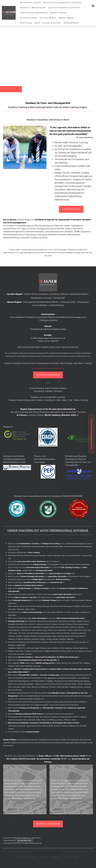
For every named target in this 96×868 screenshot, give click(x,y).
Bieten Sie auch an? (34, 660)
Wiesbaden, (12, 624)
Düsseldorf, (83, 726)
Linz (76, 651)
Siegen (27, 609)
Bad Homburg (70, 565)
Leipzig (81, 624)
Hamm (49, 648)
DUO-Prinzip (26, 23)
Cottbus (33, 609)
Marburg (34, 687)
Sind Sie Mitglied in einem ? (24, 732)
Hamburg (39, 624)
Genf (15, 654)
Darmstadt (54, 547)
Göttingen (55, 639)
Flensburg (60, 636)
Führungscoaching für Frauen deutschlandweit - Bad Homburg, (29, 717)
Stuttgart (54, 624)
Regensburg (83, 648)
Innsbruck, (88, 651)
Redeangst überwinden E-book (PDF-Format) (56, 642)
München (80, 687)
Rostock (76, 636)
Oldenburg (12, 639)
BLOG (38, 23)
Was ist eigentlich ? (17, 663)
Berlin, (10, 690)
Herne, (10, 606)
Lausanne (28, 654)
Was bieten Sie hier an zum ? (57, 597)
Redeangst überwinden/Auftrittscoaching (48, 329)
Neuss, (22, 606)
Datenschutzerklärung (26, 798)
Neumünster (69, 636)
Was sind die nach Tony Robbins (34, 562)
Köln (73, 415)
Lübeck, (54, 636)
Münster (58, 627)
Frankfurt (16, 253)
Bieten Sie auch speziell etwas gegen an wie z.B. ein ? (47, 618)
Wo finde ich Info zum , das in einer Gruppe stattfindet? (36, 612)
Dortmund (69, 624)
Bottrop (39, 606)
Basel (19, 654)
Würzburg (41, 636)
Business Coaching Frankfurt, (52, 669)
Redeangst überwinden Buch (28, 642)
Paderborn (16, 606)
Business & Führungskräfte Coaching (62, 2)
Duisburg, (18, 627)
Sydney (62, 705)
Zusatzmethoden (29, 18)
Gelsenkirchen (26, 630)
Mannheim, (66, 627)
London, (51, 705)
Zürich (10, 654)
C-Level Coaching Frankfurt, (50, 696)
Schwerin (83, 636)
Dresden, (11, 729)
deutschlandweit (22, 621)
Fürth (27, 606)
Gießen (61, 547)
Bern (23, 654)
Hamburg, (57, 415)
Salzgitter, (63, 639)
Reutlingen (46, 606)
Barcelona (75, 705)
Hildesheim (20, 609)
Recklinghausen (86, 606)
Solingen (76, 648)
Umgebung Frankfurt (70, 684)
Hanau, (59, 687)
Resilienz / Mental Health (33, 8)
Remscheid (63, 606)
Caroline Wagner (48, 18)
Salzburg (81, 651)
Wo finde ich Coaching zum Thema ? (26, 579)
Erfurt (24, 648)
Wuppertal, (46, 627)
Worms (24, 633)
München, (66, 415)
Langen (15, 633)
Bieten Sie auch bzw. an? (29, 588)
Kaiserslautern (62, 630)
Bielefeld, (52, 627)
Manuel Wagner (67, 18)
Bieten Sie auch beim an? (44, 657)
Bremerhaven (54, 606)
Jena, (10, 609)
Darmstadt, (20, 624)
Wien (68, 651)
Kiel (55, 630)
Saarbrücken (78, 630)
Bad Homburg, (64, 621)
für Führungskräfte (46, 565)
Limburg (49, 639)
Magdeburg (12, 648)
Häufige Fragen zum (37, 570)
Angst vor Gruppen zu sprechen (77, 612)
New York (30, 705)
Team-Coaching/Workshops (34, 13)
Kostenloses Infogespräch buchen (91, 434)
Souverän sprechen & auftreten (64, 8)
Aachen (34, 630)
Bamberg (48, 636)
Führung (55, 363)
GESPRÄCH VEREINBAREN (48, 375)
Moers (14, 609)
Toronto (68, 705)
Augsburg (80, 627)
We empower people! (30, 2)
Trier (89, 630)
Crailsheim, (12, 636)
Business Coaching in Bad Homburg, (28, 669)
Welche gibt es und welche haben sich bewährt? (39, 600)
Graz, (73, 651)
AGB (14, 838)
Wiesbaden (41, 547)
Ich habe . (23, 597)
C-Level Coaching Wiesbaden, (69, 696)
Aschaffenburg (43, 687)
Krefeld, (19, 648)
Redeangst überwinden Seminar (47, 621)
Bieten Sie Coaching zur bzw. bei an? (37, 582)
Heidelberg (86, 663)
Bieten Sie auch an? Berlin (43, 663)
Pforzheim (33, 606)
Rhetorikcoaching (62, 579)
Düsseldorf (61, 624)
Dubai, (57, 705)
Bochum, (25, 627)
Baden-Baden (37, 627)
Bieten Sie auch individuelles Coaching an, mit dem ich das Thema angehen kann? (45, 594)
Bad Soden (65, 687)
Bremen (86, 624)
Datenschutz (36, 838)
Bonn (30, 627)
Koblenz (70, 630)
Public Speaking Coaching (70, 568)
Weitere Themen (59, 13)
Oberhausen (30, 648)
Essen (75, 624)
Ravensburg (82, 633)
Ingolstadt (35, 639)
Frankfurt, (11, 666)
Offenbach (52, 687)
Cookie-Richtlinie (33, 786)
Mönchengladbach (14, 630)
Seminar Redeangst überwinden (32, 576)
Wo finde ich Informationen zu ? (24, 553)
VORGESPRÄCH (71, 23)
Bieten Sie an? (26, 585)
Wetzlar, (29, 687)
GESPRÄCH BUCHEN (71, 209)
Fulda (10, 633)
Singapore (37, 705)
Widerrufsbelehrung (23, 838)
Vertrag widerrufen (24, 840)
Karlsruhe (73, 627)
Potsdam (43, 648)
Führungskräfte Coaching (54, 397)
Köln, (45, 624)
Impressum (7, 838)
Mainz (48, 547)
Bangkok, (45, 705)
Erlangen (42, 639)
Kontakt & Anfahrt (52, 23)
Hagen (37, 648)
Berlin (48, 415)
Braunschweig (41, 630)
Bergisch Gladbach (74, 606)
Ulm (19, 633)
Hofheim (80, 684)
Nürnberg (11, 627)
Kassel (85, 630)
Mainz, (26, 624)
